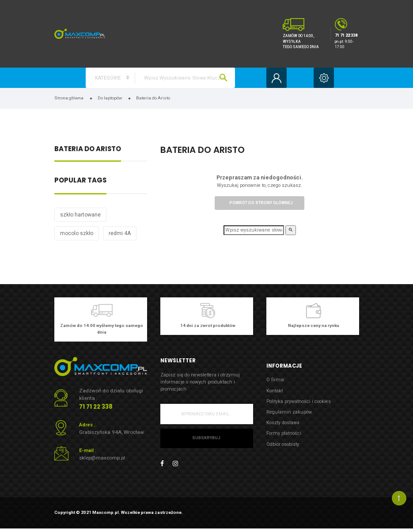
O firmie (275, 380)
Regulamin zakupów (289, 412)
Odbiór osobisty (283, 444)
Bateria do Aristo (88, 150)
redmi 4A (120, 233)
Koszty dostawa (283, 423)
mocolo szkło (77, 233)
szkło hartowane (80, 215)
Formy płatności (284, 433)
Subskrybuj (206, 438)
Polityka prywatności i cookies (299, 401)
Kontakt (275, 391)
